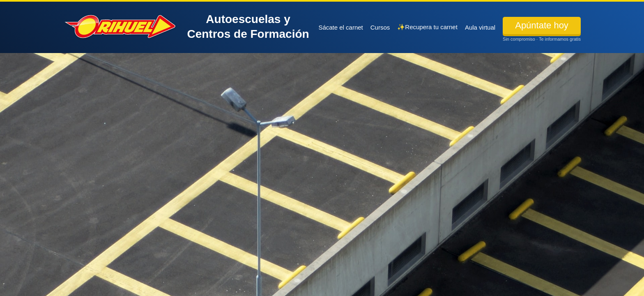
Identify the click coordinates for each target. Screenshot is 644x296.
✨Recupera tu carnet (427, 27)
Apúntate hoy (542, 25)
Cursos (380, 27)
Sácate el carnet (340, 27)
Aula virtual (480, 27)
